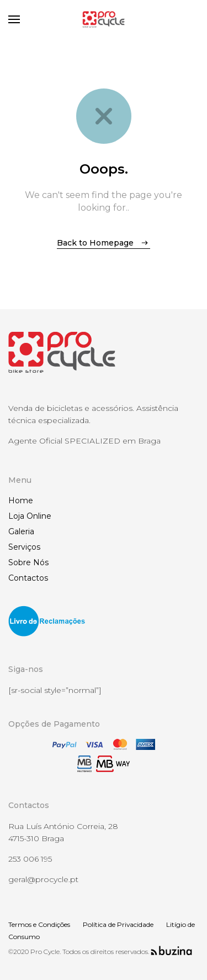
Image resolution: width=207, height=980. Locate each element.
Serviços (24, 547)
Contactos (28, 578)
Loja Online (30, 516)
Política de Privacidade (118, 924)
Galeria (21, 531)
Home (21, 501)
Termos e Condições (39, 924)
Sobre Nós (28, 562)
